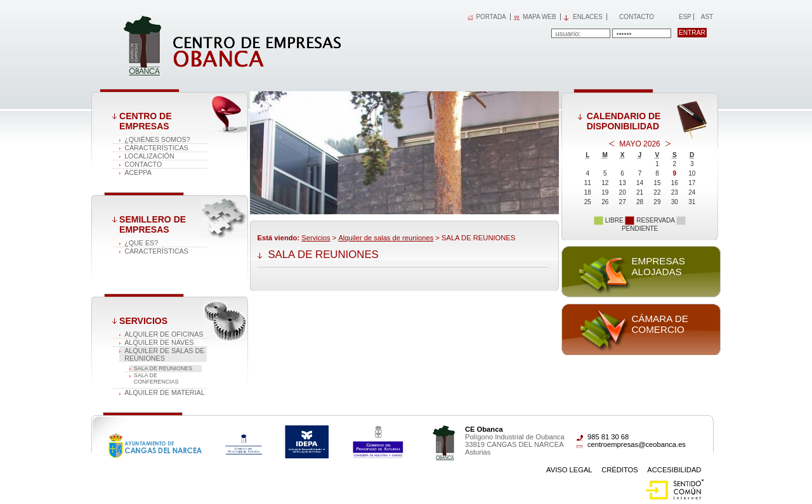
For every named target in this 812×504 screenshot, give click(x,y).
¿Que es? (141, 243)
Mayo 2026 (639, 144)
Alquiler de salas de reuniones (164, 354)
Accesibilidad (674, 470)
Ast (707, 17)
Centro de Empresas (145, 121)
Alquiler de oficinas (164, 334)
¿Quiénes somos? (157, 139)
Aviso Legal (569, 470)
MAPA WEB (540, 17)
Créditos (620, 470)
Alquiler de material (165, 392)
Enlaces (588, 17)
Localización (149, 156)
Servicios (143, 321)
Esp (684, 17)
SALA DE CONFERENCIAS (156, 378)
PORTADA (491, 17)
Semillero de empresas (153, 224)
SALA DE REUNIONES (163, 368)
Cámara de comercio (659, 324)
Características (156, 148)
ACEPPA (138, 172)
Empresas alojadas (658, 266)
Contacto (637, 17)
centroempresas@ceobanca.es (637, 444)
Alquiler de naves (159, 342)
